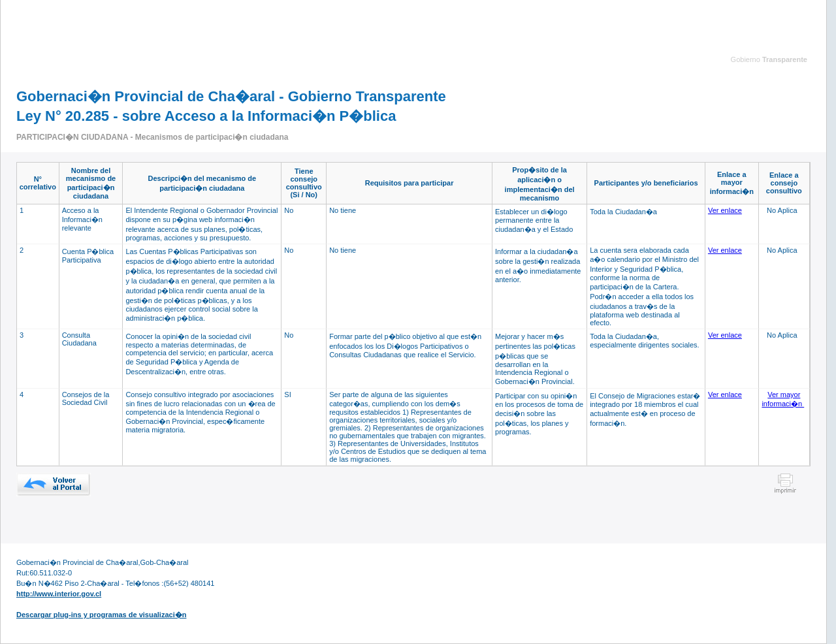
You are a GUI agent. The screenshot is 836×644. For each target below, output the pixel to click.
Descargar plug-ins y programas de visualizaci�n (101, 615)
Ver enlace (725, 210)
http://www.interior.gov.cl (59, 594)
